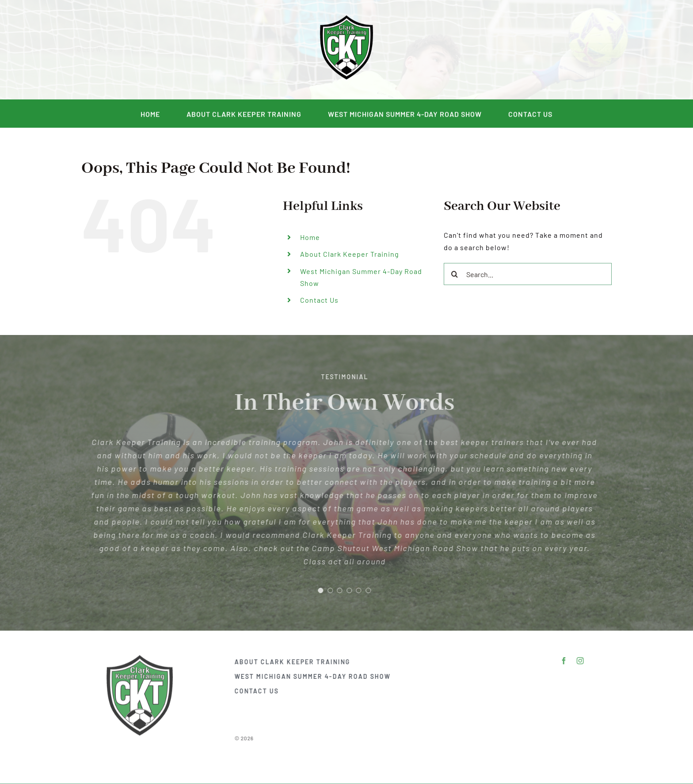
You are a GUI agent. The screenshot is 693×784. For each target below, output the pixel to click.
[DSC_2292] (346, 18)
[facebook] (140, 50)
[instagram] (157, 50)
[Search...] (528, 274)
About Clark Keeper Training (350, 254)
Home (310, 237)
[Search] (455, 274)
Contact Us (319, 300)
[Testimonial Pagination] (318, 590)
